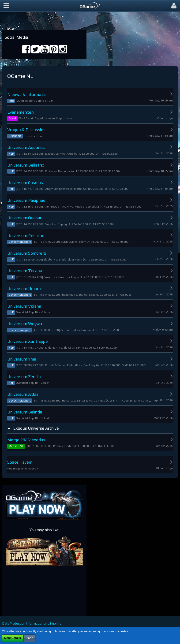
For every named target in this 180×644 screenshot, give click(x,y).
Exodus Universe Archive (36, 428)
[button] (6, 6)
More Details (13, 638)
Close (29, 638)
